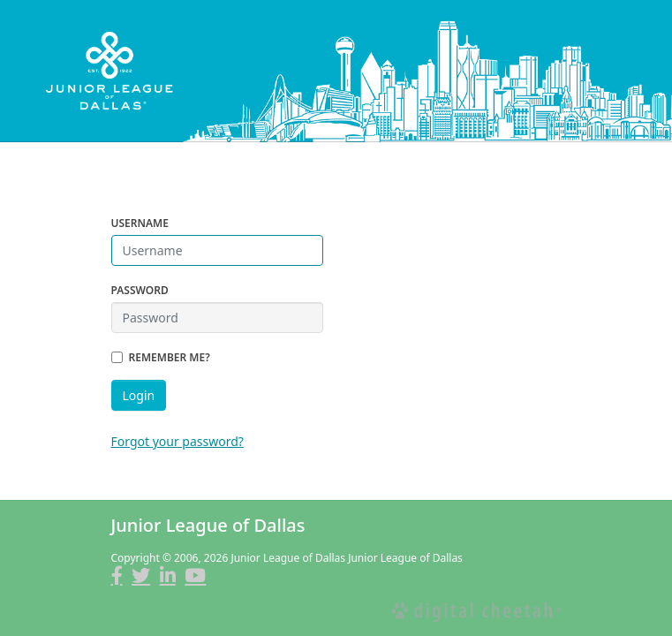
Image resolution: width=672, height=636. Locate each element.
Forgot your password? (177, 441)
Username (140, 223)
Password (140, 290)
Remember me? (170, 357)
